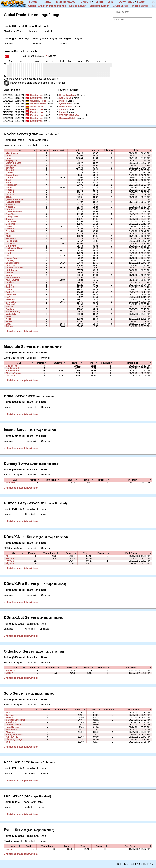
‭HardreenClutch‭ (67, 118)
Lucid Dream (12, 727)
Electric (42, 101)
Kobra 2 (10, 190)
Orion (9, 285)
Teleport (10, 326)
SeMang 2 (11, 302)
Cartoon (10, 178)
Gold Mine (11, 246)
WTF (8, 316)
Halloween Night (14, 248)
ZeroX (9, 321)
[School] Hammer (15, 199)
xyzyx (40, 95)
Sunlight (10, 309)
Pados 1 (10, 287)
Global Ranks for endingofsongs (47, 6)
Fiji (47, 56)
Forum (98, 2)
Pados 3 (10, 292)
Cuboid (10, 219)
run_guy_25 (12, 737)
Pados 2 (10, 290)
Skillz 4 (10, 673)
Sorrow (10, 307)
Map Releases (66, 2)
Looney (10, 275)
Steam (141, 2)
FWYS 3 (10, 561)
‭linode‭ (62, 112)
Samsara (10, 483)
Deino (9, 226)
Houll (9, 253)
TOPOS (10, 717)
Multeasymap (13, 280)
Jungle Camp (13, 263)
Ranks (47, 2)
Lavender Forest (14, 268)
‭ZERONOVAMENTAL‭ (70, 115)
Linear (9, 158)
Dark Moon (12, 221)
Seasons (10, 299)
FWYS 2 (10, 558)
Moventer (11, 732)
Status (33, 2)
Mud (8, 713)
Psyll (8, 297)
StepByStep (12, 161)
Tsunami (10, 168)
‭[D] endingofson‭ (67, 95)
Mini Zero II (12, 730)
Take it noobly (13, 312)
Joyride (10, 715)
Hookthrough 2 (14, 371)
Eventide (10, 231)
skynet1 (10, 563)
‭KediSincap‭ (65, 98)
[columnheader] (20, 150)
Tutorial (10, 170)
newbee (42, 104)
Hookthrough (13, 368)
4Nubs (9, 197)
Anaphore (11, 722)
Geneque (11, 243)
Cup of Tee (11, 366)
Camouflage (12, 175)
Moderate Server (99, 6)
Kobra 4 (10, 192)
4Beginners (12, 153)
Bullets (10, 173)
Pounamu (11, 295)
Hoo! (8, 182)
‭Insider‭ (63, 101)
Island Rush (12, 258)
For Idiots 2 (12, 241)
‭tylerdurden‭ (65, 104)
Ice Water (11, 195)
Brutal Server (121, 6)
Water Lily (11, 314)
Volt (8, 742)
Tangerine (11, 165)
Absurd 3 (11, 207)
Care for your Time (15, 720)
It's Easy (10, 260)
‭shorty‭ (63, 109)
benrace (10, 209)
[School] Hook (13, 202)
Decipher (11, 224)
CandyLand (12, 217)
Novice (34, 101)
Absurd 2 (11, 204)
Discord (86, 2)
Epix (41, 107)
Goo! (8, 180)
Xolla (9, 319)
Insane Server (140, 6)
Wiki (111, 2)
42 (7, 556)
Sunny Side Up (13, 163)
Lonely (9, 273)
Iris (8, 256)
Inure (9, 156)
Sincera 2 (11, 304)
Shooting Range (14, 739)
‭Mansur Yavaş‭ (66, 107)
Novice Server (77, 6)
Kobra (9, 187)
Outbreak (11, 376)
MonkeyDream (13, 373)
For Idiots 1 (12, 238)
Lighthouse (12, 270)
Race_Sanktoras (14, 734)
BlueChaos (12, 214)
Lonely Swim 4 (13, 725)
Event (33, 95)
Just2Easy (11, 265)
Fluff (8, 236)
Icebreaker (11, 185)
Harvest (10, 251)
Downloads (126, 2)
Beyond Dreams (14, 212)
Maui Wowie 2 (13, 277)
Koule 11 (10, 670)
